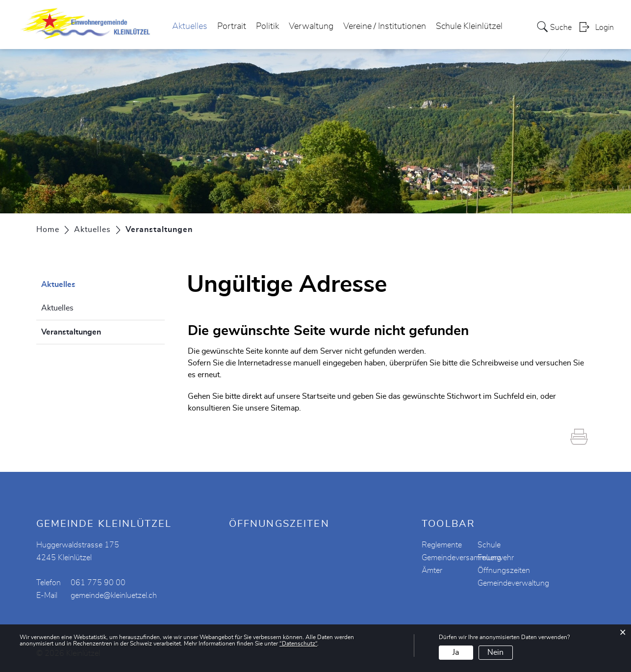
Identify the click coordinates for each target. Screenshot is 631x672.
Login (605, 27)
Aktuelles (190, 26)
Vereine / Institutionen (385, 26)
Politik (267, 26)
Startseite (319, 396)
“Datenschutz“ (298, 644)
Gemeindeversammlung (461, 558)
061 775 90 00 (98, 583)
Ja (456, 652)
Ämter (432, 570)
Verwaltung (311, 26)
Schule (489, 545)
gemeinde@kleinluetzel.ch (114, 595)
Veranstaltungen (96, 331)
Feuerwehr (496, 558)
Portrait (232, 26)
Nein (495, 652)
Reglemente (442, 545)
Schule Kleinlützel (469, 26)
